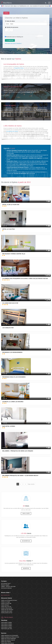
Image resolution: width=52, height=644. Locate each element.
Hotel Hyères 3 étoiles (6, 624)
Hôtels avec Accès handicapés (9, 639)
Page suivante (31, 484)
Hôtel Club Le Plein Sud (11, 205)
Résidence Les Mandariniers (12, 352)
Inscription (26, 568)
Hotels (6, 13)
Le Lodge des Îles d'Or (10, 303)
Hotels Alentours (5, 605)
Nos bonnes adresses (6, 588)
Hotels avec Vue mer (6, 607)
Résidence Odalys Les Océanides (14, 377)
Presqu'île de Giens (19, 68)
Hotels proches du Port (7, 613)
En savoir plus (26, 541)
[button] (46, 3)
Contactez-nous (6, 595)
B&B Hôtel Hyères (9, 426)
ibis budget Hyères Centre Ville (14, 254)
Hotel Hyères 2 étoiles (6, 622)
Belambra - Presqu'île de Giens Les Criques (18, 451)
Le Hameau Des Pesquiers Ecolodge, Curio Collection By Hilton (25, 278)
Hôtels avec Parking (6, 642)
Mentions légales (5, 585)
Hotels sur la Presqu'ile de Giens (9, 600)
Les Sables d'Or (8, 328)
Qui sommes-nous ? (6, 583)
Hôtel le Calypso (9, 229)
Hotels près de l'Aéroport (7, 610)
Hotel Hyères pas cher (7, 629)
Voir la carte (26, 513)
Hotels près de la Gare (7, 611)
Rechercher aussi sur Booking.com (15, 37)
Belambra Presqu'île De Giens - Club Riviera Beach (20, 476)
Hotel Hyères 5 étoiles (6, 627)
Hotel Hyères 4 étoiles (6, 626)
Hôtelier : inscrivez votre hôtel (8, 586)
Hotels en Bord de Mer (7, 608)
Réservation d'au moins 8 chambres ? (13, 43)
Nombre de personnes (12, 27)
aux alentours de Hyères (12, 131)
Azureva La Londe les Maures (13, 402)
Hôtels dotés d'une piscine (8, 643)
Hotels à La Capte (6, 602)
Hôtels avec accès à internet (8, 640)
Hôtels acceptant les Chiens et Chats (10, 637)
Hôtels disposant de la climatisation (10, 635)
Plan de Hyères (9, 617)
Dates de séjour (10, 21)
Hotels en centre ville (6, 603)
